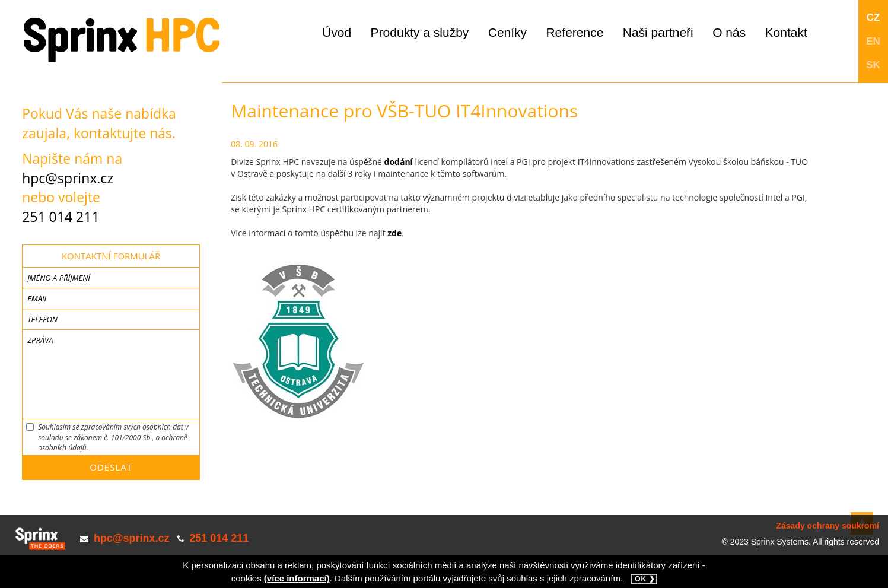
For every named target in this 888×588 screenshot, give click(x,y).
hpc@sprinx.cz (68, 178)
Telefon (42, 319)
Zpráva (40, 340)
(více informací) (297, 578)
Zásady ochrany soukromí (827, 526)
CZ (873, 18)
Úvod (337, 32)
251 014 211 (61, 217)
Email (38, 298)
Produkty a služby (420, 32)
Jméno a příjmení (59, 278)
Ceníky (507, 32)
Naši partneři (658, 32)
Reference (575, 32)
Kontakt (786, 32)
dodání (399, 162)
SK (873, 65)
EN (873, 41)
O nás (729, 32)
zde (394, 233)
